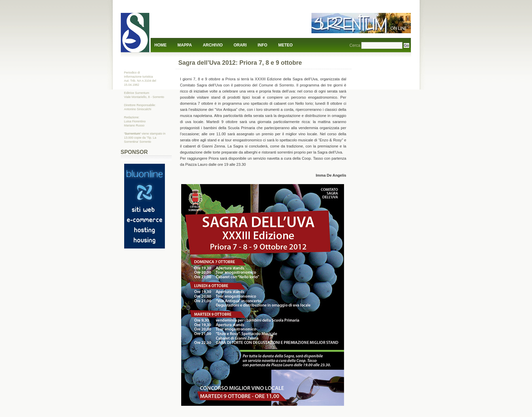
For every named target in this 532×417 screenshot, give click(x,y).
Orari (240, 45)
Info (262, 45)
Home (160, 45)
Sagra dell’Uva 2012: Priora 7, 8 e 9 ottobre (240, 63)
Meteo (286, 45)
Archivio (213, 45)
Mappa (185, 45)
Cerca (355, 45)
